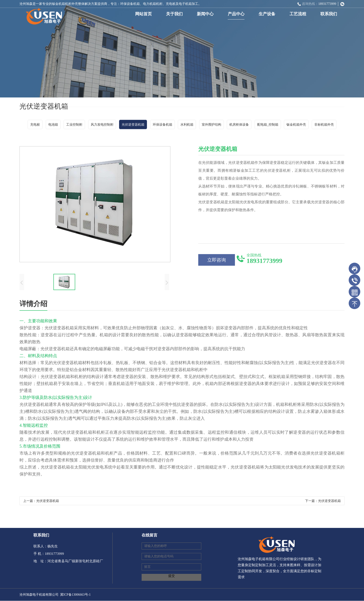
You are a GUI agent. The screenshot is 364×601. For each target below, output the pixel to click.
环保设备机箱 (162, 125)
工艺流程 (299, 14)
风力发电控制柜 (102, 125)
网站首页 (144, 14)
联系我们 (330, 14)
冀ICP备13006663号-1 (75, 595)
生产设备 (268, 14)
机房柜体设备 (239, 125)
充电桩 (35, 125)
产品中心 (237, 14)
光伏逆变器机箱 (133, 125)
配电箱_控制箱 (268, 125)
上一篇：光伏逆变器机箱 (41, 502)
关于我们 (175, 14)
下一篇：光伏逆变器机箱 (323, 502)
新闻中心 (206, 14)
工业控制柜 (74, 125)
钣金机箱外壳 (296, 125)
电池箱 (53, 125)
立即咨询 (217, 261)
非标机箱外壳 (324, 125)
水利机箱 (187, 125)
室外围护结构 (211, 125)
